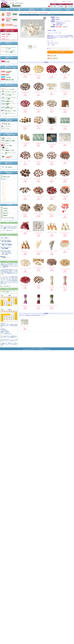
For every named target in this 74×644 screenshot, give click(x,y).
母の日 (3, 189)
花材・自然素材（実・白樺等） (31, 13)
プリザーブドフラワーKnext (38, 349)
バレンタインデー (6, 185)
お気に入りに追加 (53, 56)
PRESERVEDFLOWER (56, 10)
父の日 (3, 190)
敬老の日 (4, 194)
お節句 (3, 187)
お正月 (3, 183)
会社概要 (63, 2)
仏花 (3, 181)
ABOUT (19, 10)
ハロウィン (4, 196)
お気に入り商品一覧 (53, 58)
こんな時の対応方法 (6, 286)
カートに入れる (60, 52)
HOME (7, 10)
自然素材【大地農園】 (44, 13)
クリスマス (4, 198)
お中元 (3, 192)
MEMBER (44, 10)
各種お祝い (4, 200)
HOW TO (31, 10)
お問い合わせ (69, 2)
